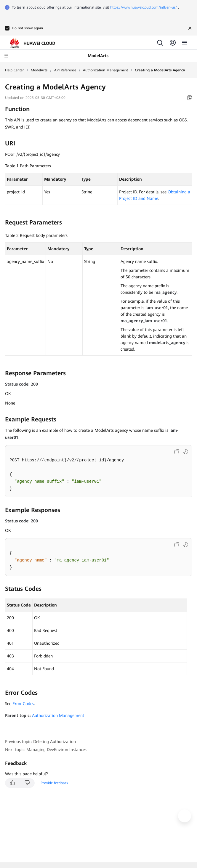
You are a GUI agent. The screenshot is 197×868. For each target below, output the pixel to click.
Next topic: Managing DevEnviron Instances (46, 750)
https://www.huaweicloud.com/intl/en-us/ (144, 7)
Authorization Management (105, 70)
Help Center (15, 70)
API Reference (65, 70)
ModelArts (39, 70)
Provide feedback (54, 783)
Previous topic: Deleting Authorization (40, 742)
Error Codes (23, 704)
